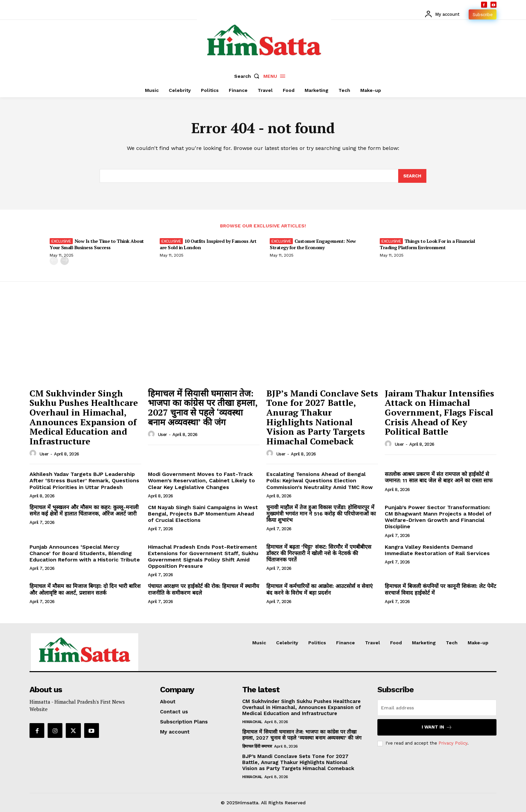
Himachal (252, 722)
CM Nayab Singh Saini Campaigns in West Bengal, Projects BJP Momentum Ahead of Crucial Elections (203, 514)
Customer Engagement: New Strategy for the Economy (313, 244)
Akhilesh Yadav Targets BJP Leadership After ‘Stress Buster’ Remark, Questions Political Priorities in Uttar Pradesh (84, 480)
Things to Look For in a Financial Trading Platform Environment (427, 244)
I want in (437, 727)
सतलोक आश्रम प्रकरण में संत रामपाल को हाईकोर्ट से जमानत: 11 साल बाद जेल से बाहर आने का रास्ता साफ (439, 477)
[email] (437, 708)
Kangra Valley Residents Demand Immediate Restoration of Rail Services (437, 550)
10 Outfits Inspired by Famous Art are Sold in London (208, 244)
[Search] (412, 176)
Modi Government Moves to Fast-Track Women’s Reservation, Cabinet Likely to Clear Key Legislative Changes (201, 480)
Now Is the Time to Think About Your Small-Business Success (97, 244)
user (44, 454)
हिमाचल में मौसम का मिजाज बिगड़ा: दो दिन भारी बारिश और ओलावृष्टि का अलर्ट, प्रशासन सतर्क (85, 589)
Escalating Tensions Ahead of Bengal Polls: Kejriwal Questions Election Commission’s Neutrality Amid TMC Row (320, 480)
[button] (248, 76)
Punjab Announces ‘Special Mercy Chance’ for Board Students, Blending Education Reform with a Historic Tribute (85, 553)
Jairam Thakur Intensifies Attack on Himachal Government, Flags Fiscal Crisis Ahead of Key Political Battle (439, 412)
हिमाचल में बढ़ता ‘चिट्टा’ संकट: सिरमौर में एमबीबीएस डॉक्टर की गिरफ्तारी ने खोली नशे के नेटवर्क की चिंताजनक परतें (319, 553)
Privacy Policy (453, 743)
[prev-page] (54, 261)
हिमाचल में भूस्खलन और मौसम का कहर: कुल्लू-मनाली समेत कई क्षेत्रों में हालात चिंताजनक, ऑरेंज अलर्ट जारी (84, 510)
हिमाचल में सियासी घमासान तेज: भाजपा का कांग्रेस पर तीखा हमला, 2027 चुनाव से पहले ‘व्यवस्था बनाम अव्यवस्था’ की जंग (203, 408)
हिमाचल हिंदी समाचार (257, 746)
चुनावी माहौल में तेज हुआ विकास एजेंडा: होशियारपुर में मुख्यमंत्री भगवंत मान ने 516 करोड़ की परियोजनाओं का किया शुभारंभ (321, 514)
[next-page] (65, 261)
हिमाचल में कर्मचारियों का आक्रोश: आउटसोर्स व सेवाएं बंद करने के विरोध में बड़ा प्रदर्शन (320, 589)
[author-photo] (34, 453)
